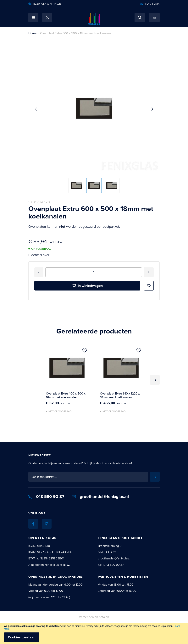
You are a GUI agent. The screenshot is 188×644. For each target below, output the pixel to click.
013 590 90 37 (46, 497)
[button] (33, 18)
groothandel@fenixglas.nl (100, 497)
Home (32, 33)
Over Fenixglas (42, 538)
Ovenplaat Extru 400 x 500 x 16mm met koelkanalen (66, 395)
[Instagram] (47, 524)
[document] (94, 633)
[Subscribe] (155, 477)
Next (155, 380)
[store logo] (94, 18)
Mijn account (47, 18)
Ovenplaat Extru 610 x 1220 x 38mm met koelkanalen (120, 395)
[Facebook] (33, 524)
